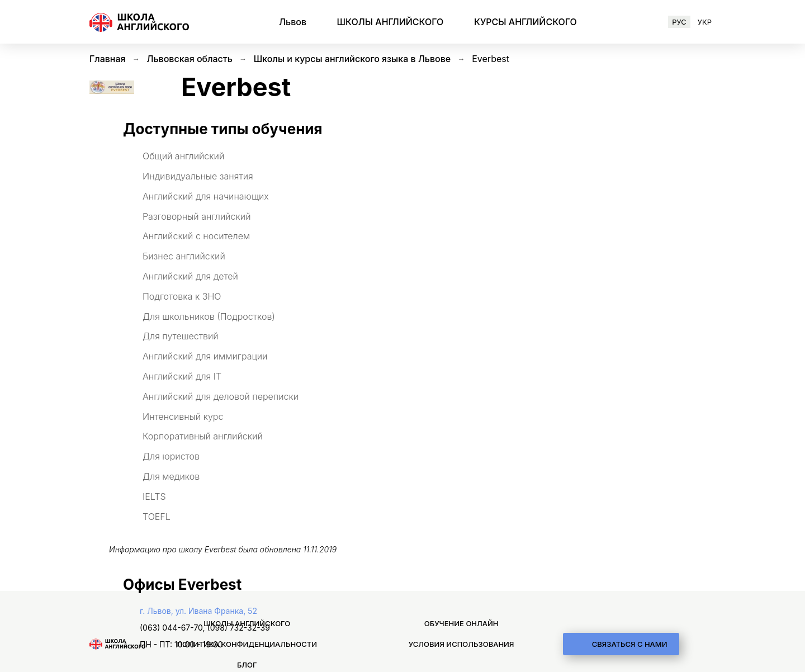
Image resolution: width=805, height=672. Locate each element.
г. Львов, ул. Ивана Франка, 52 (198, 611)
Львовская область (190, 59)
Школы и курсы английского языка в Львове (352, 59)
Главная (108, 59)
